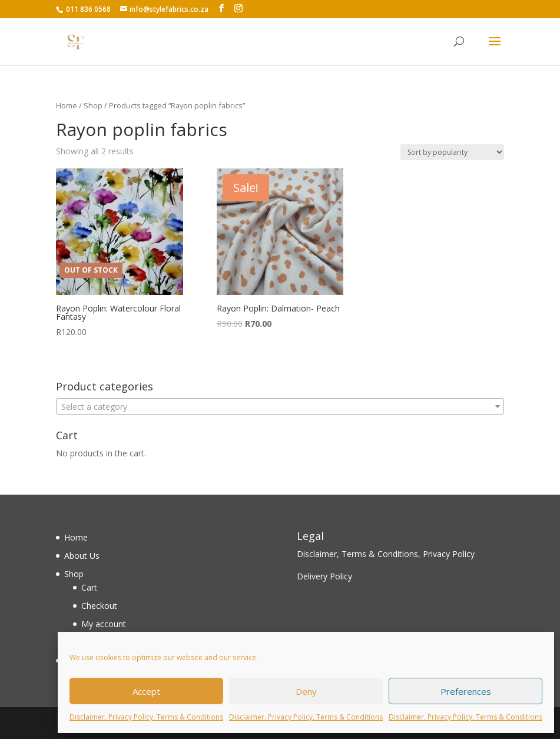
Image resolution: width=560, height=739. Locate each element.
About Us (82, 556)
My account (104, 624)
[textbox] (280, 407)
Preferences (466, 691)
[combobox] (280, 406)
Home (67, 105)
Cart (89, 587)
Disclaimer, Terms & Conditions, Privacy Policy (386, 554)
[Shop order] (452, 152)
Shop (93, 105)
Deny (306, 691)
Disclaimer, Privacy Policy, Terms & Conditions (146, 717)
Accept (146, 691)
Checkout (99, 606)
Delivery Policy (324, 576)
